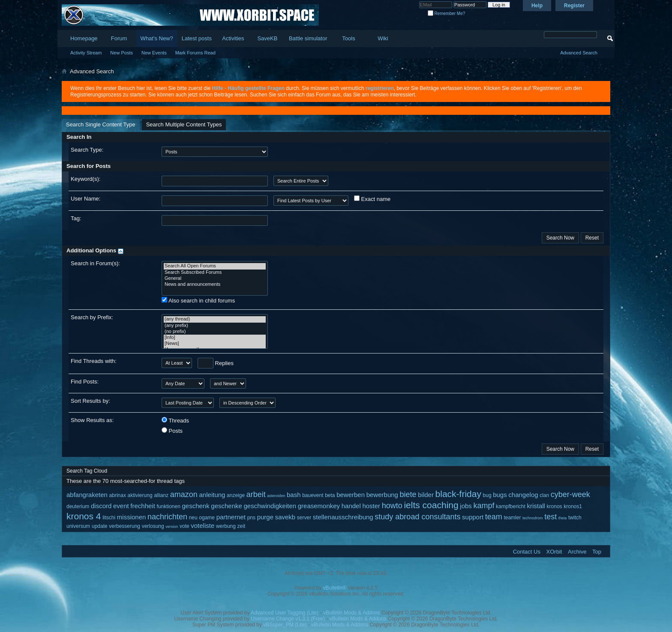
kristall (536, 506)
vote (184, 526)
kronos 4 (84, 516)
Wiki (383, 38)
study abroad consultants (417, 517)
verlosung (153, 526)
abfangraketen (87, 495)
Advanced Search (579, 53)
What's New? (157, 38)
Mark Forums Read (195, 53)
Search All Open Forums (215, 266)
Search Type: (87, 150)
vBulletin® (335, 588)
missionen (132, 517)
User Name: (85, 199)
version (172, 527)
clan (544, 495)
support (473, 517)
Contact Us (527, 552)
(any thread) (215, 319)
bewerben (351, 495)
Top (597, 552)
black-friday (458, 494)
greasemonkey (319, 506)
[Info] (215, 338)
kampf (484, 506)
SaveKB (267, 38)
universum (78, 526)
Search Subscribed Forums (215, 273)
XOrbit (554, 552)
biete (408, 494)
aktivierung (140, 495)
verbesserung (124, 526)
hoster (371, 506)
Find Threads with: (94, 361)
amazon (184, 494)
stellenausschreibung (343, 517)
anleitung (212, 495)
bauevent (313, 495)
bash (294, 495)
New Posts (121, 53)
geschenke (226, 506)
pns (251, 518)
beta (330, 495)
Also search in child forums (198, 300)
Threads (175, 420)
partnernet (231, 517)
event (121, 506)
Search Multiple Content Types (184, 124)
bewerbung (382, 495)
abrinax (118, 495)
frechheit (143, 506)
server (304, 518)
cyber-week (570, 494)
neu (193, 518)
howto (392, 506)
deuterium (78, 506)
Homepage (84, 38)
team (494, 517)
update (100, 526)
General (215, 279)
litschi (109, 518)
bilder (426, 495)
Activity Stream (86, 53)
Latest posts (197, 38)
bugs (500, 495)
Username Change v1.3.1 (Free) (288, 619)
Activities (233, 38)
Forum (119, 38)
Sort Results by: (90, 401)
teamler (512, 518)
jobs (466, 506)
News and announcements (215, 285)
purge (265, 517)
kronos (555, 506)
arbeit (256, 494)
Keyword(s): (85, 179)
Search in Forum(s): (95, 263)
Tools (348, 38)
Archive (577, 552)
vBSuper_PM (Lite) (285, 625)
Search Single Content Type (101, 124)
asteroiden (276, 496)
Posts (172, 431)
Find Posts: (85, 382)
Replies (216, 363)
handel (351, 506)
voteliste (202, 526)
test (550, 517)
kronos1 (573, 506)
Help (537, 6)
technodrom (533, 518)
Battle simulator (308, 38)
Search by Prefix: (92, 317)
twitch (575, 518)
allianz (161, 495)
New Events (154, 53)
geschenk (196, 506)
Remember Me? (446, 13)
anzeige (236, 495)
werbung (226, 526)
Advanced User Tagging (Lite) (285, 613)
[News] (215, 344)
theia (563, 518)
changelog (523, 495)
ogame (207, 518)
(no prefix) (215, 332)
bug (487, 495)
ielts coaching (431, 505)
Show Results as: (92, 420)
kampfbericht (511, 506)
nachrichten (167, 517)
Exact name (372, 199)
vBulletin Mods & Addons (352, 613)
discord (101, 506)
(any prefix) (215, 326)
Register (574, 6)
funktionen (168, 506)
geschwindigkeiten (270, 506)
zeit (241, 526)
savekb (285, 517)
